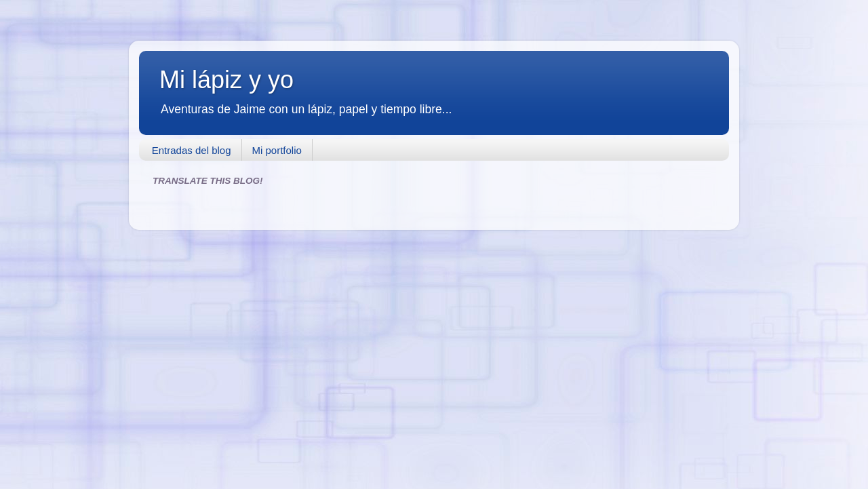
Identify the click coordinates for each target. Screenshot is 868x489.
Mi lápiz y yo (226, 80)
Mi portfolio (277, 150)
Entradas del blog (192, 150)
